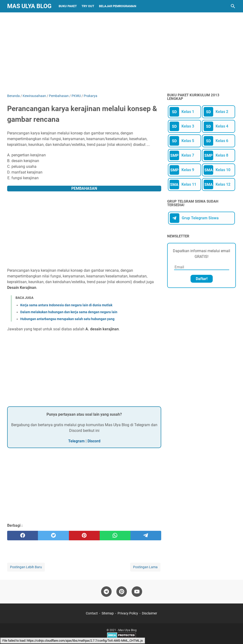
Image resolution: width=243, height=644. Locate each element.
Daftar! (202, 279)
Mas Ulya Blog (29, 6)
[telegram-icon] (106, 592)
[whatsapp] (115, 536)
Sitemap (108, 613)
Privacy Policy (128, 613)
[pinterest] (84, 536)
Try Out (88, 6)
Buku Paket (68, 6)
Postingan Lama (145, 567)
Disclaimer (150, 613)
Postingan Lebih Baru (26, 567)
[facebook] (23, 536)
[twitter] (53, 536)
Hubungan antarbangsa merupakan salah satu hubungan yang (67, 319)
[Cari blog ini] (233, 6)
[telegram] (146, 536)
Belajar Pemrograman (118, 6)
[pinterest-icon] (122, 592)
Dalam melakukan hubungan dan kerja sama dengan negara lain (69, 312)
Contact (92, 613)
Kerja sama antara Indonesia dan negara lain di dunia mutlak (66, 305)
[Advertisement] (121, 53)
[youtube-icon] (137, 592)
